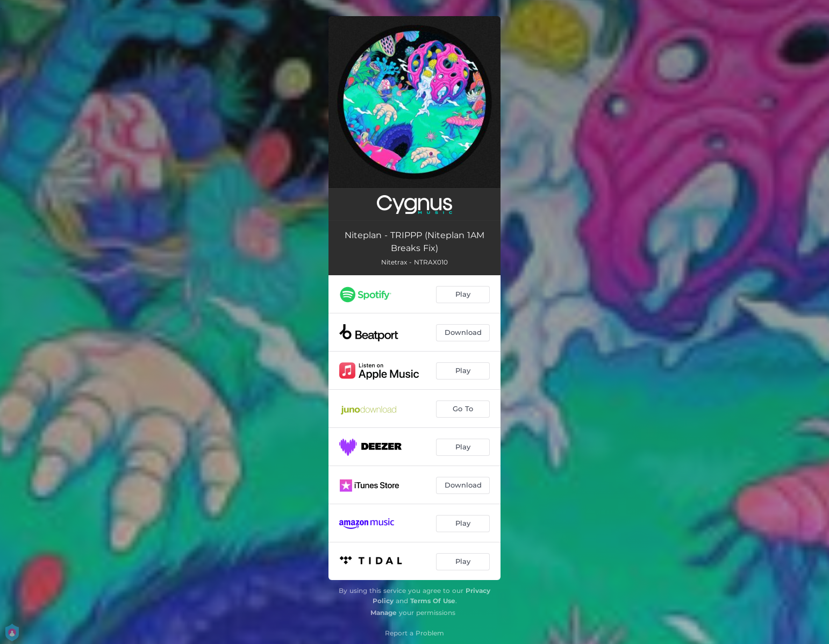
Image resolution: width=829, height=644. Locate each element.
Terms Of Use (433, 601)
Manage (384, 613)
